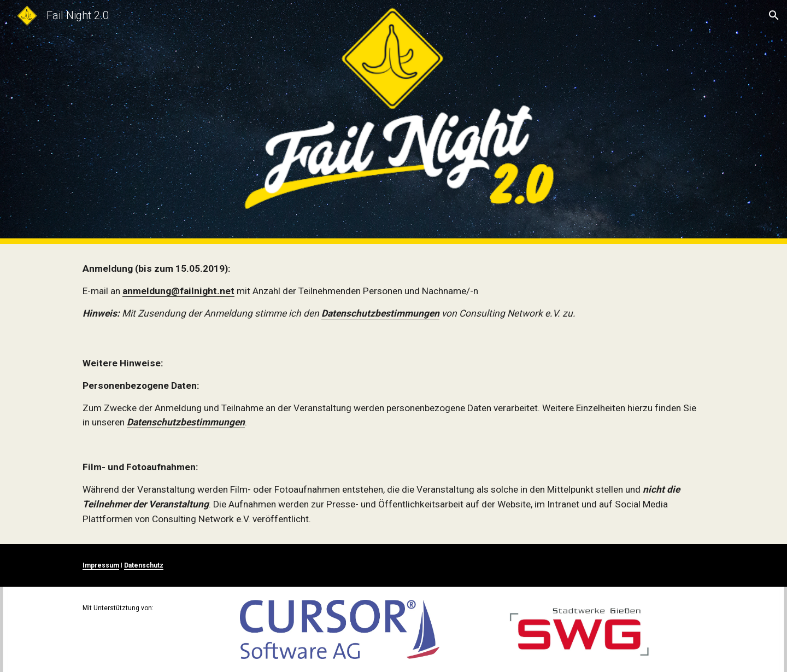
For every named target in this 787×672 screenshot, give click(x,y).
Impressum (101, 565)
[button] (774, 15)
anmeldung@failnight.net (178, 291)
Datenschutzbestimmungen (380, 313)
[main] (393, 291)
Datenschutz (144, 565)
